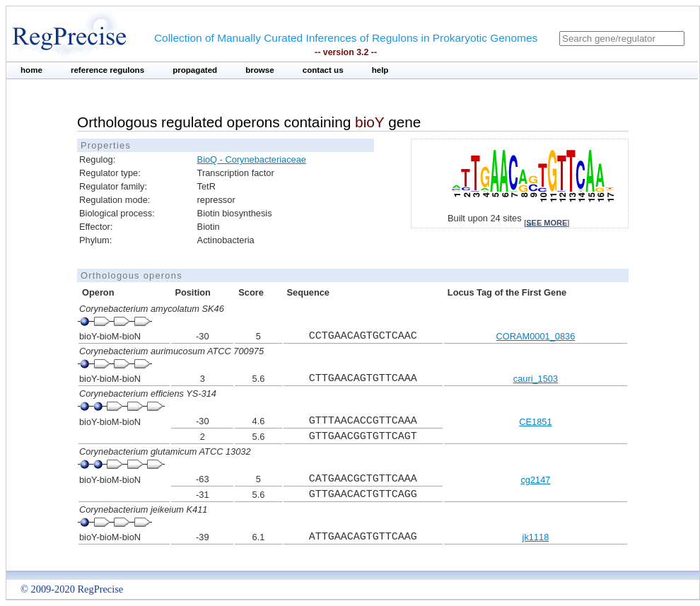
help (380, 70)
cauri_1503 (536, 379)
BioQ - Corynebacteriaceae (252, 159)
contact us (323, 70)
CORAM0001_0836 (536, 336)
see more (547, 223)
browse (260, 70)
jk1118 (536, 537)
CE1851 (535, 422)
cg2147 (535, 480)
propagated (195, 70)
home (31, 70)
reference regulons (107, 70)
